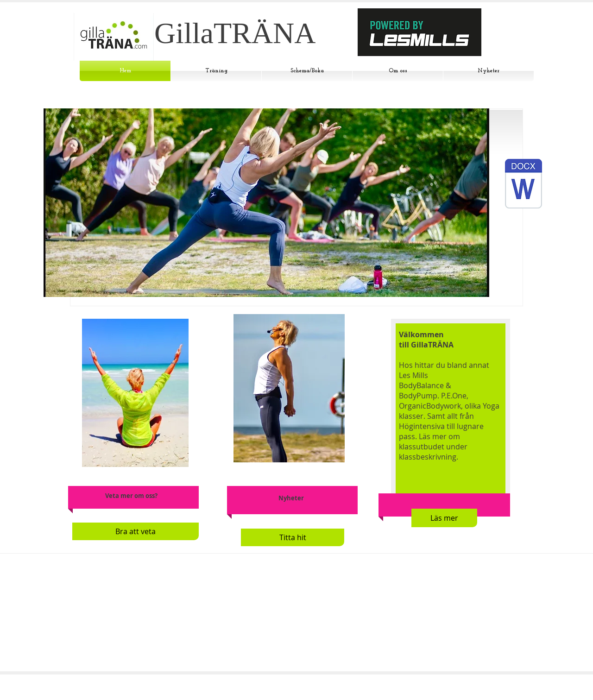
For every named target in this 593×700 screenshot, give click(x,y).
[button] (266, 203)
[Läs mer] (444, 518)
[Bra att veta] (136, 531)
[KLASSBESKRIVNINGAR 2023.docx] (524, 185)
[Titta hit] (293, 537)
